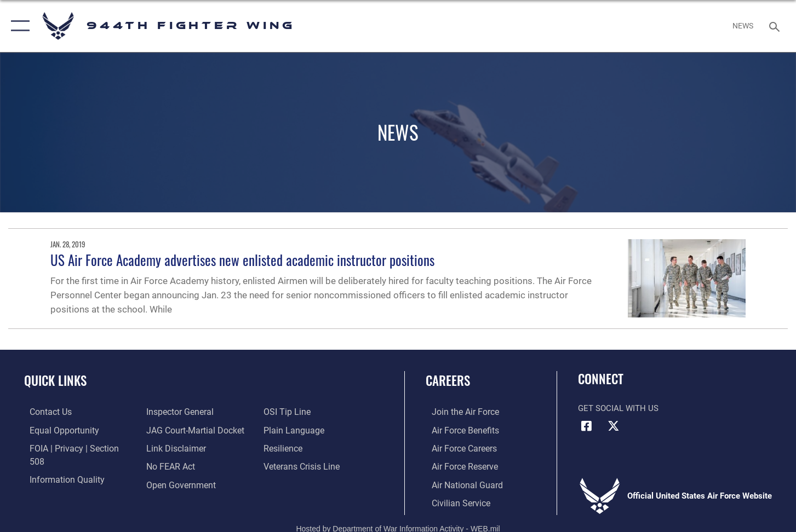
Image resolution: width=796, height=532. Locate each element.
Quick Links (55, 380)
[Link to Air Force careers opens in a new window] (458, 448)
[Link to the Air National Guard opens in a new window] (459, 484)
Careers (448, 380)
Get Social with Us (618, 408)
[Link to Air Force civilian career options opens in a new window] (454, 502)
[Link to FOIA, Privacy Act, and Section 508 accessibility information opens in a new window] (74, 448)
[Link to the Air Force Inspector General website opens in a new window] (56, 484)
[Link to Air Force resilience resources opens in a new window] (284, 430)
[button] (18, 26)
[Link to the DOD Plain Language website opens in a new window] (293, 412)
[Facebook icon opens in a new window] (586, 426)
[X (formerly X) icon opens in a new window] (614, 426)
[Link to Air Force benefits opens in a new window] (458, 430)
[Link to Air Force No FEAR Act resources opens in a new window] (168, 448)
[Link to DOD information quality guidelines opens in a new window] (59, 466)
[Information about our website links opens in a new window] (173, 430)
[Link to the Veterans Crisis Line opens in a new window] (302, 448)
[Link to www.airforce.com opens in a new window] (458, 412)
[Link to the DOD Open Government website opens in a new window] (177, 466)
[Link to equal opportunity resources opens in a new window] (57, 430)
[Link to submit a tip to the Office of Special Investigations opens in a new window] (167, 484)
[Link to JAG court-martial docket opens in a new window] (192, 412)
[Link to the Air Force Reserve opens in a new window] (458, 466)
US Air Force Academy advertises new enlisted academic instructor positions (242, 260)
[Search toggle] (776, 26)
